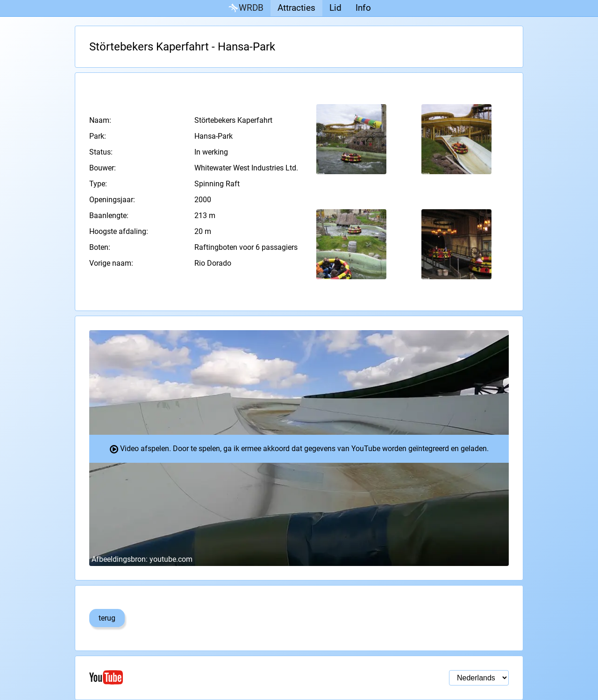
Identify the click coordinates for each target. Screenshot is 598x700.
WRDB (245, 8)
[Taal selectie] (479, 678)
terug (107, 618)
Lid (335, 8)
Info (363, 8)
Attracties (296, 8)
